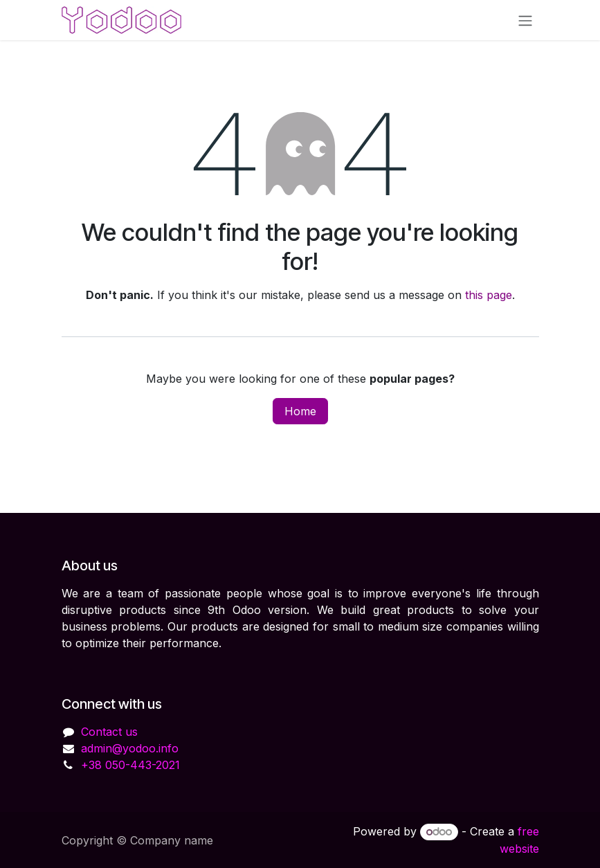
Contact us (109, 732)
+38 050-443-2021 (130, 765)
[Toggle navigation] (525, 20)
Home (300, 411)
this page (489, 295)
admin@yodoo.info (130, 748)
